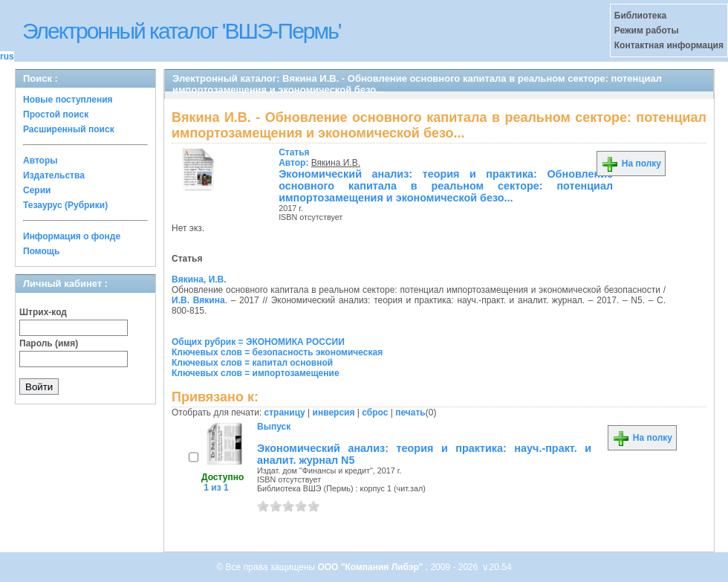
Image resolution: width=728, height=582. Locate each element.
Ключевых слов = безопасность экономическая (277, 352)
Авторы (40, 161)
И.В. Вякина (198, 300)
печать (410, 413)
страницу (285, 413)
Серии (37, 190)
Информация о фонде (72, 236)
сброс (375, 413)
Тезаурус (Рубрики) (65, 205)
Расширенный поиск (69, 129)
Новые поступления (68, 100)
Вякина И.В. (336, 163)
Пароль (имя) (49, 343)
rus (7, 56)
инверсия (334, 413)
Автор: (295, 158)
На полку (631, 164)
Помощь (41, 251)
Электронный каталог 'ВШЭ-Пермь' (182, 31)
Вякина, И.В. (199, 279)
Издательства (54, 175)
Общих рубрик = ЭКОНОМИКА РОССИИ (258, 342)
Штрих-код (43, 312)
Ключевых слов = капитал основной (252, 363)
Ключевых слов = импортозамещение (256, 373)
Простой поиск (56, 114)
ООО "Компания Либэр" (371, 567)
